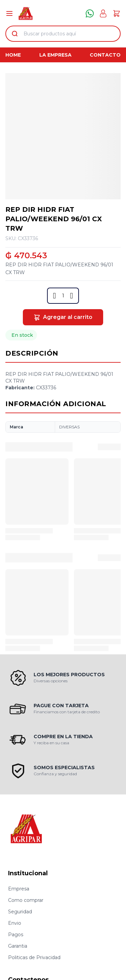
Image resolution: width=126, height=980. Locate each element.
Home (13, 55)
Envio (15, 923)
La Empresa (55, 55)
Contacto (105, 55)
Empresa (19, 889)
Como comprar (26, 900)
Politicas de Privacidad (34, 957)
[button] (55, 296)
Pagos (16, 935)
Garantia (18, 946)
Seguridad (20, 912)
